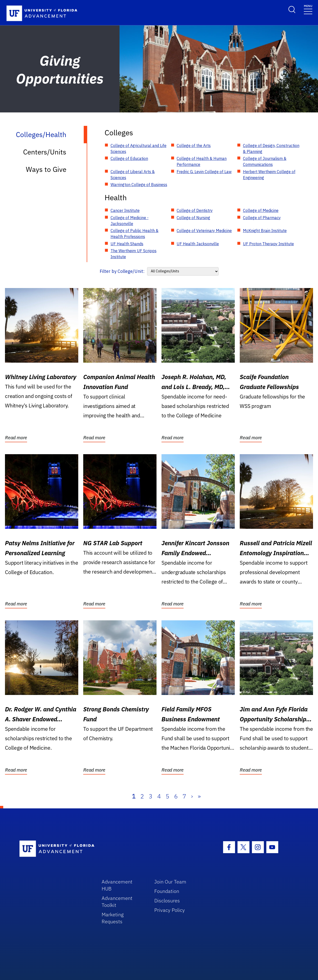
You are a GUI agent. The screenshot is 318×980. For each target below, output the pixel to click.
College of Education (129, 158)
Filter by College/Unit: (122, 271)
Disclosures (167, 901)
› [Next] (192, 796)
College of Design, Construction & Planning (271, 148)
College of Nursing (193, 218)
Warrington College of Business (139, 185)
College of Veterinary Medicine (204, 231)
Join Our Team (170, 882)
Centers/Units (45, 152)
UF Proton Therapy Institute (268, 244)
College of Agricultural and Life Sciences (139, 148)
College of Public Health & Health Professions (135, 234)
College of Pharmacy (262, 218)
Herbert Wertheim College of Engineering (269, 175)
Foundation (167, 891)
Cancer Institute (125, 210)
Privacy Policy (170, 910)
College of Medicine (261, 210)
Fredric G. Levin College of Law (204, 172)
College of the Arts (194, 146)
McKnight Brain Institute (265, 231)
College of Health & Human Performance (202, 161)
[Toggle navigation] (308, 9)
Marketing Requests (113, 918)
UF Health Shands (127, 244)
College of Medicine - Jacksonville (130, 221)
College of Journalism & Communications (265, 161)
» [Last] (199, 796)
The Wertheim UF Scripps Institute (134, 254)
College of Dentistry (195, 210)
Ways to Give (46, 169)
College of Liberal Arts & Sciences (133, 175)
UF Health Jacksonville (198, 244)
